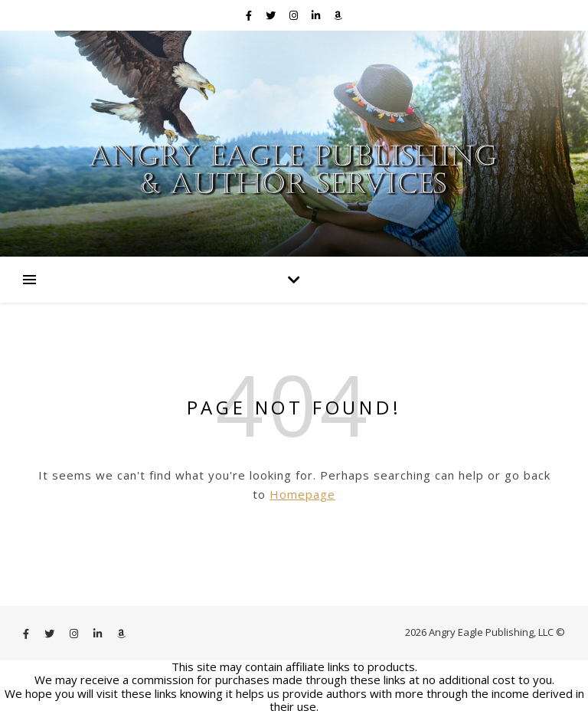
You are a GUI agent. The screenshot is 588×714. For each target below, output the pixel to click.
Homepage (302, 494)
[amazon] (338, 15)
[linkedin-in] (317, 15)
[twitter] (272, 15)
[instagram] (295, 15)
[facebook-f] (250, 15)
